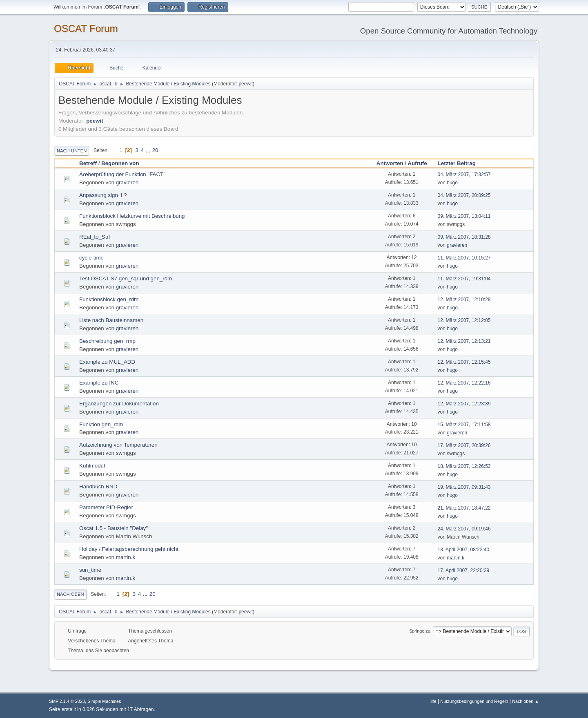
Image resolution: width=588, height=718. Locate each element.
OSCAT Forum (86, 28)
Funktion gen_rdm (101, 424)
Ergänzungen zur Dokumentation (119, 404)
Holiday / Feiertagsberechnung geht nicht (129, 549)
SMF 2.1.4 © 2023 (67, 701)
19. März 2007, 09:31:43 (464, 487)
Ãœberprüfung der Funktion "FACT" (122, 174)
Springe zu (420, 631)
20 (155, 150)
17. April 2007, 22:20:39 (464, 570)
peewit (246, 84)
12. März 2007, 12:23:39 (464, 404)
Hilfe (432, 701)
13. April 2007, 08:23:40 (464, 550)
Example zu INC (99, 383)
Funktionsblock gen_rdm (109, 299)
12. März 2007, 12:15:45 (464, 362)
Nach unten (72, 151)
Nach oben (70, 594)
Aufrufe (417, 163)
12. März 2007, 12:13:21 (464, 341)
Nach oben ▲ (526, 701)
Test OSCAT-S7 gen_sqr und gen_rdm (126, 278)
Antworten (390, 163)
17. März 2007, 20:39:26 (464, 445)
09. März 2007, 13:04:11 (464, 216)
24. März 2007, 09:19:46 (464, 529)
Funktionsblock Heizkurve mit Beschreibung (132, 216)
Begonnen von (120, 163)
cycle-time (91, 258)
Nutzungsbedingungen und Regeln (474, 701)
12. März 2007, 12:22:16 (464, 383)
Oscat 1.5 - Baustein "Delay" (114, 528)
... (149, 150)
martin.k (126, 557)
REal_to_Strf (95, 237)
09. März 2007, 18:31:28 (464, 237)
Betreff (88, 163)
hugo (452, 183)
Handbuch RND (98, 486)
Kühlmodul (92, 466)
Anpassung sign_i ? (103, 195)
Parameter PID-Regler (106, 507)
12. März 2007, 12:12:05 (464, 320)
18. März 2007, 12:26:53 (464, 466)
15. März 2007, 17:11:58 (464, 425)
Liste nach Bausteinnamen (111, 320)
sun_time (90, 570)
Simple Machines (104, 701)
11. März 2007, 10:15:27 (464, 258)
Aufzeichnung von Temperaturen (118, 445)
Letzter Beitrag (460, 163)
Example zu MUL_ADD (107, 362)
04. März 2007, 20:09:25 (464, 195)
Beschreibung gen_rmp (107, 341)
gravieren (127, 182)
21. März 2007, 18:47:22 (464, 508)
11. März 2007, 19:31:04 (464, 279)
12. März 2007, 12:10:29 (464, 300)
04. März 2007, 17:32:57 (464, 174)
